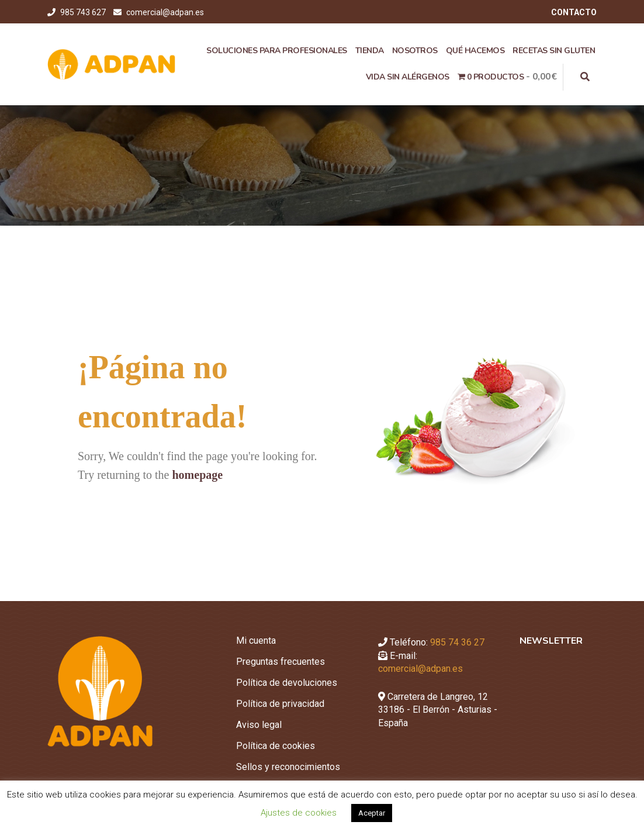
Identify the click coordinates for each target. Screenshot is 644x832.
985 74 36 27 (457, 642)
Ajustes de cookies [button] (299, 813)
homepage (197, 475)
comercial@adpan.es (165, 12)
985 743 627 (84, 12)
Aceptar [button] (372, 813)
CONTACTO (574, 12)
